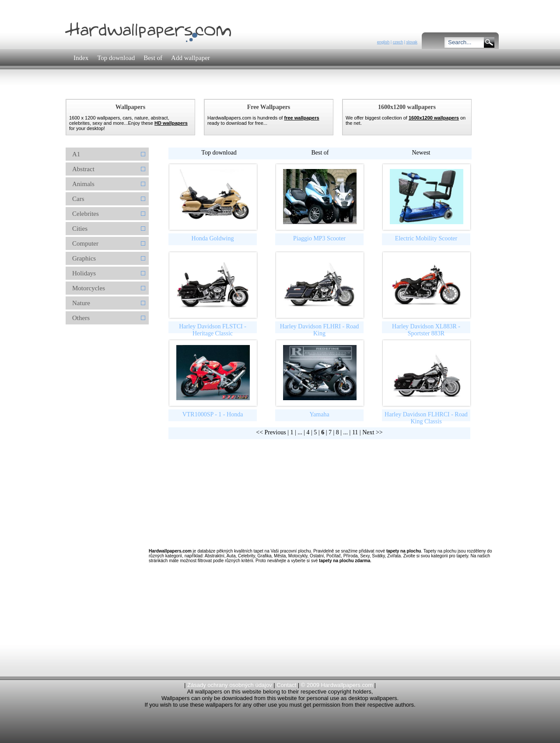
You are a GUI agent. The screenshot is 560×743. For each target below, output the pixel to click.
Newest (421, 153)
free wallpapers (301, 118)
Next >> (373, 432)
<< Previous (271, 432)
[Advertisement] (223, 90)
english (383, 42)
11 (355, 432)
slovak (412, 42)
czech (398, 42)
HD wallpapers (171, 123)
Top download (219, 153)
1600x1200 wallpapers (434, 118)
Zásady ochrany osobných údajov (230, 685)
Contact (286, 685)
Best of (320, 153)
